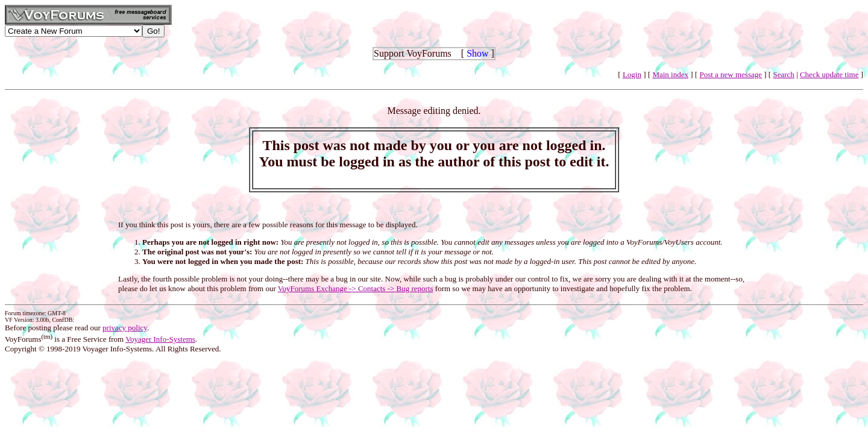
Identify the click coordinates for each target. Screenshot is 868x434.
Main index (670, 74)
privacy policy (125, 328)
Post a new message (731, 74)
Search (783, 74)
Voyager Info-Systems (160, 339)
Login (632, 74)
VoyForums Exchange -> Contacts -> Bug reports (356, 288)
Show (477, 53)
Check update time (829, 74)
